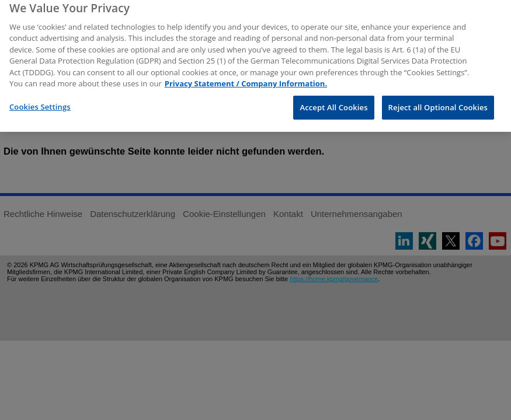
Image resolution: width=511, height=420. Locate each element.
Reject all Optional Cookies (438, 101)
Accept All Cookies (333, 101)
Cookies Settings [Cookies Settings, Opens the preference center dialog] (40, 101)
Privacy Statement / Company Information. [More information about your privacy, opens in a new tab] (246, 78)
